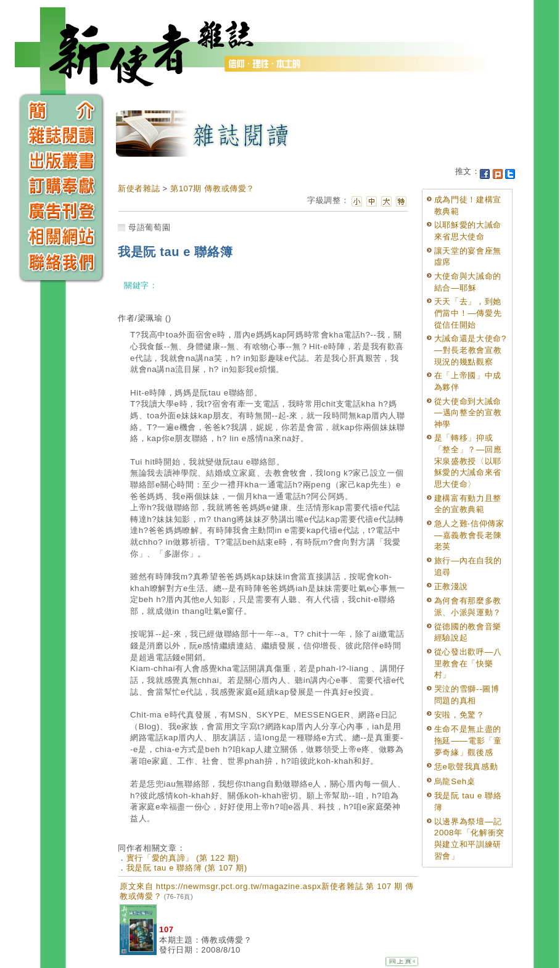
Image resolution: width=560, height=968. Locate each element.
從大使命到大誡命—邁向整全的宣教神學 (468, 413)
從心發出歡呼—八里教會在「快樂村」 (468, 663)
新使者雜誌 (139, 188)
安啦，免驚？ (459, 715)
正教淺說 (451, 586)
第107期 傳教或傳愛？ (212, 188)
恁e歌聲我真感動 (466, 767)
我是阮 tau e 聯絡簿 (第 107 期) (187, 868)
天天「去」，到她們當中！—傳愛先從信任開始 (468, 313)
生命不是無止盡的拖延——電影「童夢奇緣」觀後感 (468, 740)
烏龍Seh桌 (455, 781)
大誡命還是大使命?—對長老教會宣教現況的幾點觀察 (470, 350)
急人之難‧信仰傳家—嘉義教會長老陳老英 (469, 535)
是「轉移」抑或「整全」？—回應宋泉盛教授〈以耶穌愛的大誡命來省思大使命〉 (468, 461)
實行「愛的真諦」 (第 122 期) (183, 858)
